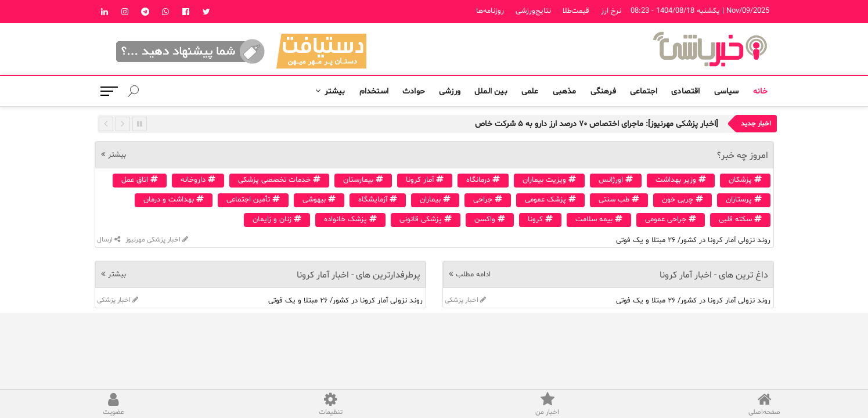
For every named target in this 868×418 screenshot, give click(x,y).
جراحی (488, 200)
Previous (106, 124)
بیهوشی (319, 200)
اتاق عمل (140, 180)
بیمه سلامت (599, 219)
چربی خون (682, 200)
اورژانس (616, 180)
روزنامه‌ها (490, 11)
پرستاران (744, 200)
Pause (140, 124)
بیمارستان (363, 180)
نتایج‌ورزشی (533, 11)
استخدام (374, 91)
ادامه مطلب (473, 275)
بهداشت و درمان (174, 200)
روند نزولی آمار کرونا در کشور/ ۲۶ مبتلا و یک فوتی (693, 240)
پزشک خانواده (350, 219)
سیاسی (727, 91)
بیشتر (335, 91)
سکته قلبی (740, 219)
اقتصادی (685, 91)
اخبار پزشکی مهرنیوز (156, 240)
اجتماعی (644, 91)
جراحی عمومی (671, 219)
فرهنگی (603, 91)
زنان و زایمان (277, 219)
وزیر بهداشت (681, 180)
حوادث (414, 91)
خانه (761, 91)
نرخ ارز (611, 11)
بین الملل (491, 91)
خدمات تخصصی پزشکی (279, 180)
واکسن (490, 219)
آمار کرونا (425, 180)
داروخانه (198, 180)
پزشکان (745, 180)
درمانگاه (483, 180)
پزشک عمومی (550, 200)
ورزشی (450, 91)
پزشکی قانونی (426, 219)
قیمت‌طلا (576, 11)
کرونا (540, 219)
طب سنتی (619, 200)
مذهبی (565, 91)
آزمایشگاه (378, 200)
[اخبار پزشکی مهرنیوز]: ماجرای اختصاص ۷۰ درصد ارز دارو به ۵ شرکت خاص (597, 124)
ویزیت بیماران (549, 180)
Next (123, 124)
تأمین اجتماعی (253, 200)
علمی (530, 91)
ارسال (109, 240)
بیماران (435, 200)
